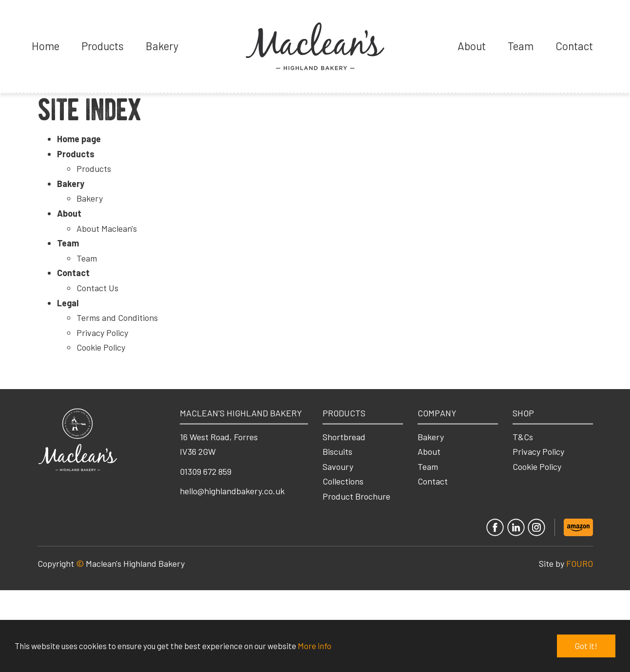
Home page (79, 139)
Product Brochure (356, 496)
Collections (343, 481)
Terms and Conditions (117, 317)
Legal (68, 303)
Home (46, 46)
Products (103, 46)
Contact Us (97, 288)
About (472, 46)
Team (521, 46)
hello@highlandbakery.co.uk (232, 491)
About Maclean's (107, 228)
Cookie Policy (101, 347)
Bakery (162, 46)
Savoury (338, 467)
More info (315, 646)
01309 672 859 (206, 471)
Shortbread (344, 437)
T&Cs (523, 437)
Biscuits (337, 451)
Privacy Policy (102, 333)
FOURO (580, 563)
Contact (574, 46)
